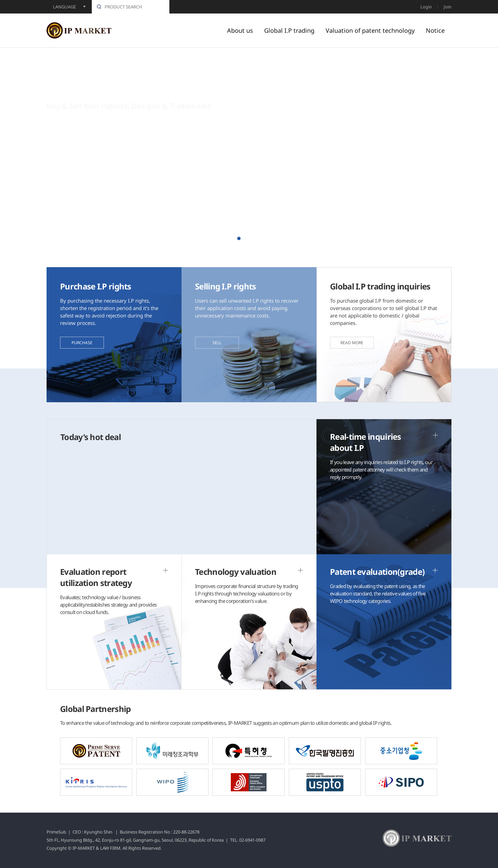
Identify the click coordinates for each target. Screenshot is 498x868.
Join (448, 7)
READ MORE (352, 343)
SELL (217, 343)
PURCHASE (82, 343)
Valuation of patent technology (370, 30)
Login (426, 7)
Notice (435, 30)
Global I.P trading (289, 30)
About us (240, 30)
